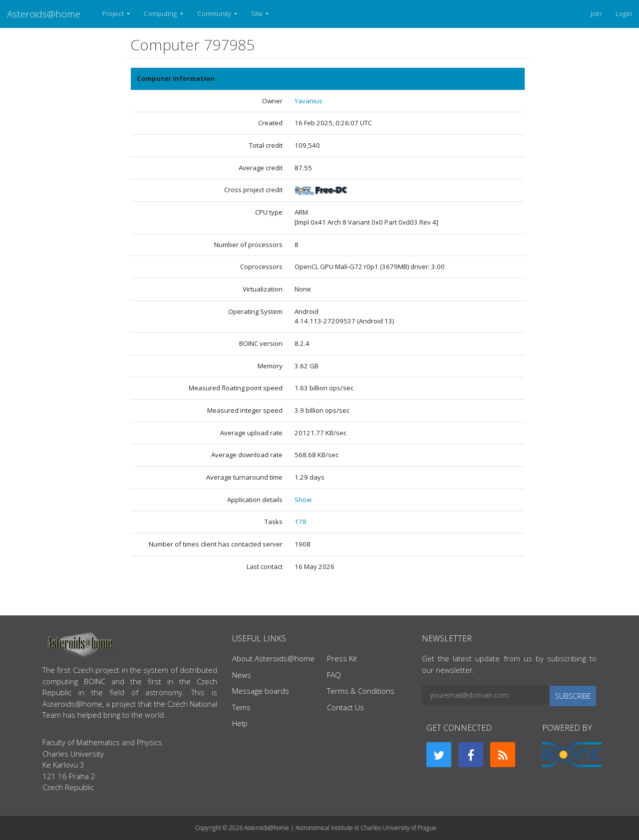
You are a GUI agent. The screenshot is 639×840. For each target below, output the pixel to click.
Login (624, 13)
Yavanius (309, 101)
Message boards (261, 691)
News (242, 675)
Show (303, 500)
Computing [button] (161, 13)
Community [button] (215, 13)
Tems (241, 707)
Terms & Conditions (361, 691)
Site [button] (258, 13)
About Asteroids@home (273, 658)
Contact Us (345, 707)
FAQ (334, 675)
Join (596, 13)
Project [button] (114, 13)
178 (301, 522)
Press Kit (342, 658)
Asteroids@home (44, 14)
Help (240, 723)
